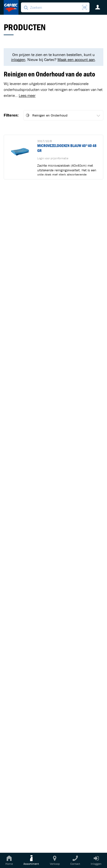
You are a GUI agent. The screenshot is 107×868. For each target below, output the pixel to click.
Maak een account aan (76, 59)
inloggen (18, 59)
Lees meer (27, 95)
